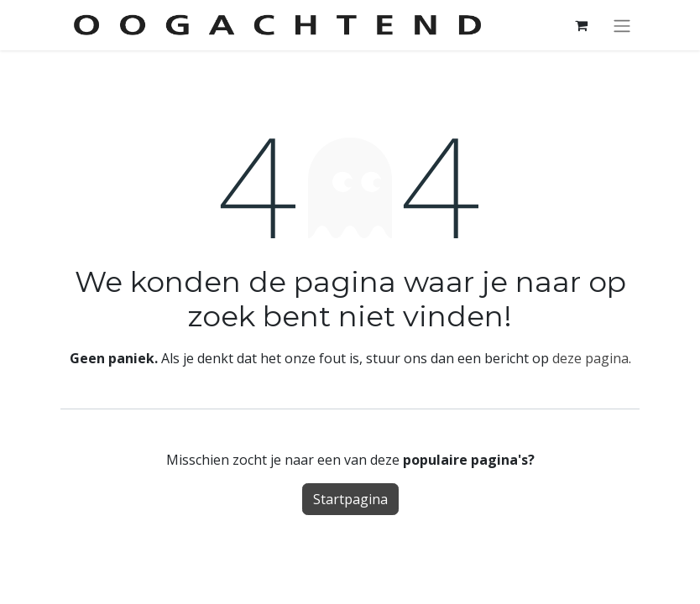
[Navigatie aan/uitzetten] (622, 25)
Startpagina (350, 499)
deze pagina (590, 358)
